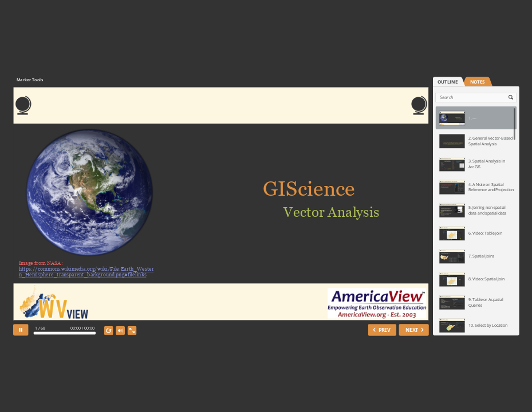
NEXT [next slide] (412, 329)
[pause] (21, 330)
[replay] (109, 330)
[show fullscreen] (132, 330)
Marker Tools (29, 80)
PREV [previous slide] (384, 329)
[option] (476, 118)
